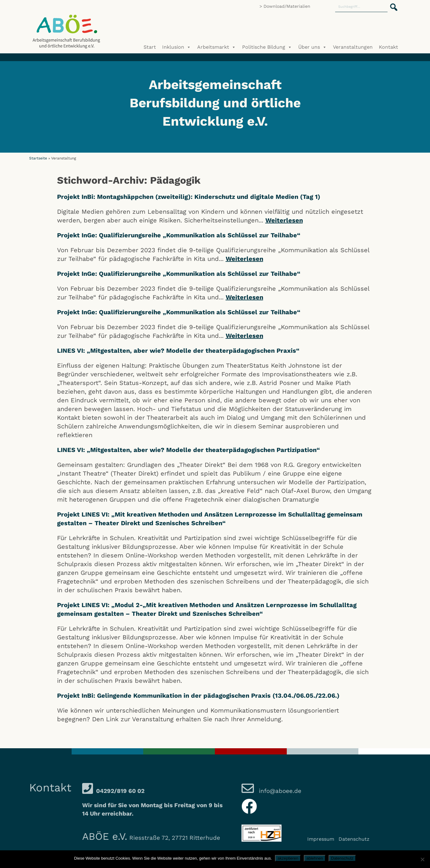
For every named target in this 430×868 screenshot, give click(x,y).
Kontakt (388, 47)
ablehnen (315, 858)
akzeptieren (288, 858)
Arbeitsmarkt (217, 47)
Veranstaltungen (353, 47)
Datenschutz (354, 839)
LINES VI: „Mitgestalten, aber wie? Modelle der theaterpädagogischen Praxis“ (178, 351)
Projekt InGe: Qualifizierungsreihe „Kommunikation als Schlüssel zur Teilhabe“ (179, 235)
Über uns (313, 47)
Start (150, 47)
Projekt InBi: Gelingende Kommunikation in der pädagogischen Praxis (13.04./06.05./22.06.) (198, 696)
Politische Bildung (267, 47)
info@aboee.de (279, 791)
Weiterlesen (284, 220)
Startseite (38, 158)
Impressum (321, 839)
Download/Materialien (287, 6)
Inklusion (177, 47)
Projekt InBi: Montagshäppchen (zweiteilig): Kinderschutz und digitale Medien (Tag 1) (189, 197)
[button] (392, 4)
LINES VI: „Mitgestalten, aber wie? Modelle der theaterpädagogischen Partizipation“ (188, 450)
